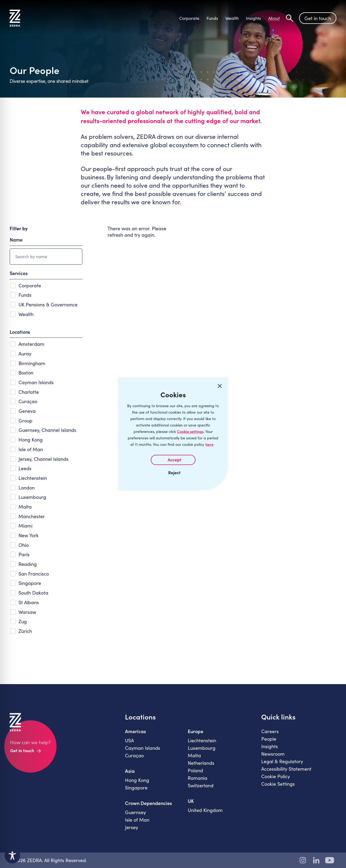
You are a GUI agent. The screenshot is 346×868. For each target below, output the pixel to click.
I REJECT (173, 472)
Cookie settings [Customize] (190, 431)
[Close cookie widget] (220, 386)
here (209, 444)
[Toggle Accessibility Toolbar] (12, 856)
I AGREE (173, 460)
